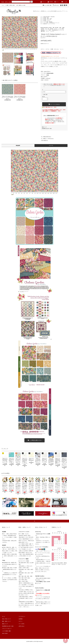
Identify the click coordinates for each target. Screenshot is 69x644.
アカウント (43, 2)
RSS (3, 633)
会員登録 (50, 2)
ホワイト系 (49, 20)
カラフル (49, 21)
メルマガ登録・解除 (47, 5)
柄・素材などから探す (21, 5)
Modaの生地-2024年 (47, 17)
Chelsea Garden (50, 73)
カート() (64, 2)
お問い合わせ (56, 5)
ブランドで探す (46, 23)
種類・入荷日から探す (10, 5)
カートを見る (21, 624)
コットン (49, 24)
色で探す (45, 20)
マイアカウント (22, 616)
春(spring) (51, 22)
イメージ (51, 145)
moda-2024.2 (53, 17)
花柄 (48, 18)
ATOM (6, 633)
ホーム (3, 5)
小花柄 (51, 19)
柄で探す (45, 18)
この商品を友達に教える (46, 137)
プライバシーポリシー (7, 629)
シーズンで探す (46, 22)
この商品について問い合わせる (47, 139)
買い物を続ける (44, 141)
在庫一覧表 (45, 95)
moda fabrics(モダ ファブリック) (54, 23)
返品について (44, 127)
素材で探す (45, 24)
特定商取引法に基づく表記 (47, 129)
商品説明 (18, 145)
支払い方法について (6, 619)
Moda (48, 75)
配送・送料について (6, 621)
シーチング (53, 24)
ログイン (57, 2)
